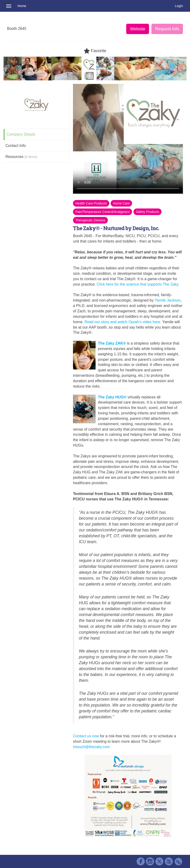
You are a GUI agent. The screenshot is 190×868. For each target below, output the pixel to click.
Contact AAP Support (62, 860)
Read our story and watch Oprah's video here (122, 322)
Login (179, 6)
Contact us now (86, 736)
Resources (21, 157)
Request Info (167, 29)
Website (138, 29)
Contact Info (16, 146)
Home (22, 6)
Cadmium (33, 860)
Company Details (21, 134)
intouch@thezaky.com (91, 747)
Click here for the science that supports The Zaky (137, 284)
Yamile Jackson (168, 300)
